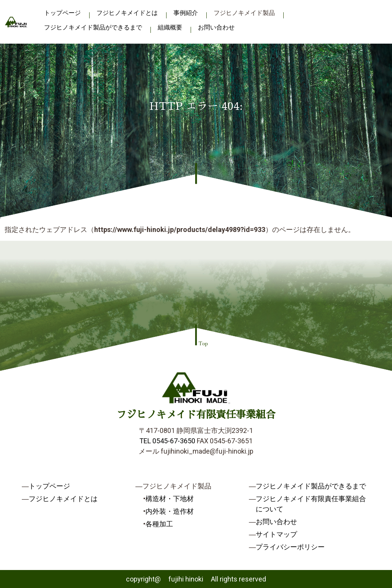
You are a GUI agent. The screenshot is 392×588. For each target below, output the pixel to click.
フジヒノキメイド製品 (244, 13)
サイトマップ (276, 534)
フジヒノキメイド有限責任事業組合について (311, 504)
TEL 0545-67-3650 (167, 441)
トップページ (62, 13)
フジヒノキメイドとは (127, 13)
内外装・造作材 (170, 511)
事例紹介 (186, 13)
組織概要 (170, 27)
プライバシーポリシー (290, 547)
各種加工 (159, 524)
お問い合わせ (216, 27)
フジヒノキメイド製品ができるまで (93, 27)
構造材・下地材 (170, 499)
